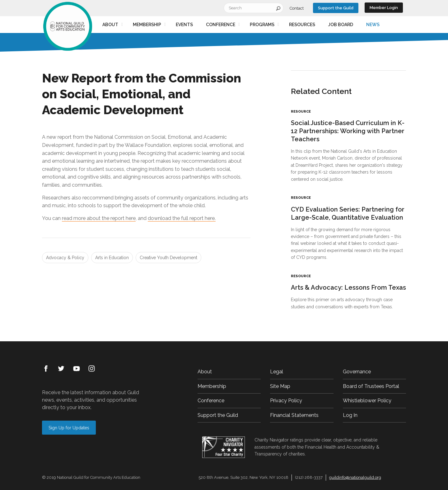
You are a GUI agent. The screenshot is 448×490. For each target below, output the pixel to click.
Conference (221, 25)
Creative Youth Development (168, 258)
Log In (350, 415)
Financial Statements (294, 415)
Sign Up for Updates (69, 428)
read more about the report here (99, 218)
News (373, 25)
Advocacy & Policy (65, 258)
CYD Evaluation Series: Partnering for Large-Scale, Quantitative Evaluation (348, 213)
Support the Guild (336, 8)
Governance (357, 372)
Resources (302, 25)
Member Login (384, 8)
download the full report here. (182, 218)
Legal (277, 372)
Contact (297, 8)
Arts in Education (112, 258)
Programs (262, 25)
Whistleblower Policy (367, 401)
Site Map (280, 386)
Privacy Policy (286, 401)
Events (184, 25)
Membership (147, 25)
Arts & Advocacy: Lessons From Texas (348, 287)
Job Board (341, 25)
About (110, 25)
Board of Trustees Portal (371, 386)
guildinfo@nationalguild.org (355, 477)
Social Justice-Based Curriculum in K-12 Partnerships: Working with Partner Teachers (348, 131)
